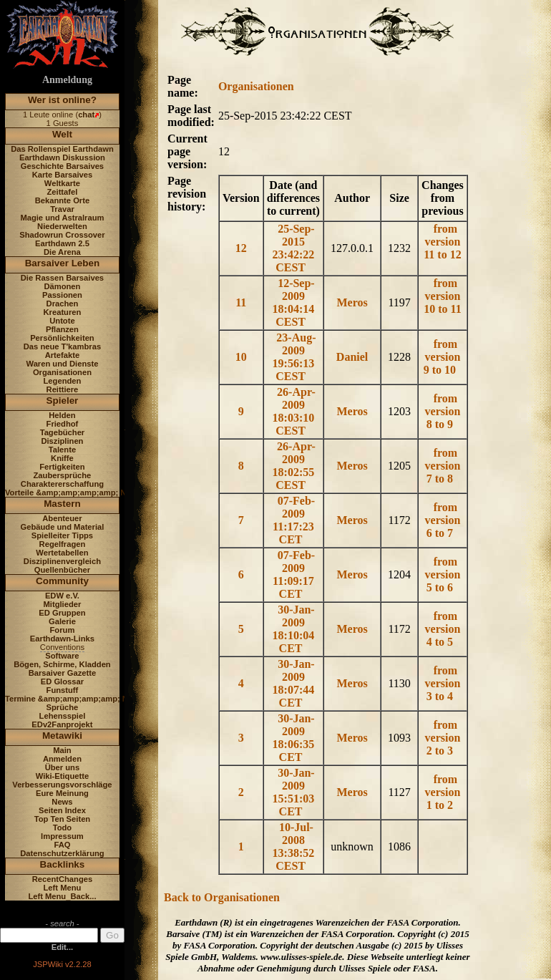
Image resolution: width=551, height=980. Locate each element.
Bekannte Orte (62, 200)
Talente (62, 450)
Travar (62, 209)
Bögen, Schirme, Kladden (62, 664)
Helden (62, 415)
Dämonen (62, 286)
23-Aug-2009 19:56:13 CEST (294, 357)
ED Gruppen (62, 613)
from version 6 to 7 (443, 520)
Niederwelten (62, 226)
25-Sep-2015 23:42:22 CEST (294, 248)
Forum (63, 630)
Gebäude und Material (63, 527)
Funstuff (63, 690)
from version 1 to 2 (443, 792)
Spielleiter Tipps (62, 535)
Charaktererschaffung (62, 484)
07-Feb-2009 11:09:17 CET (294, 574)
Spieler (63, 401)
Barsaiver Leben (63, 263)
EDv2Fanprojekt (62, 724)
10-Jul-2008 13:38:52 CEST (294, 846)
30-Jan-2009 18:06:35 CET (294, 738)
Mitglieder (63, 604)
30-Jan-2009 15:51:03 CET (294, 792)
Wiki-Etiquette (62, 776)
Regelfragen (63, 544)
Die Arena (62, 252)
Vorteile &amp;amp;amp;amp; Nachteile (81, 493)
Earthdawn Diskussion (62, 157)
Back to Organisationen (222, 897)
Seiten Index (62, 810)
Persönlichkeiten (62, 338)
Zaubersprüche (63, 475)
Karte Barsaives (63, 175)
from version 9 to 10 (442, 357)
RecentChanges (63, 879)
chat (86, 115)
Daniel (352, 357)
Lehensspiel (63, 716)
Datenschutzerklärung (62, 853)
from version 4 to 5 (443, 629)
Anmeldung (67, 80)
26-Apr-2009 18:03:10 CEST (294, 411)
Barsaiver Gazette (63, 673)
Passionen (62, 295)
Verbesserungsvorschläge (62, 785)
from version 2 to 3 (443, 738)
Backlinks (63, 864)
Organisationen (62, 372)
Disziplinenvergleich (62, 561)
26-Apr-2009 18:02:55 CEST (294, 466)
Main (62, 750)
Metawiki (62, 736)
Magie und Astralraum (62, 218)
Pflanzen (62, 329)
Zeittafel (62, 192)
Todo (63, 828)
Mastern (62, 504)
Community (62, 581)
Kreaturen (63, 312)
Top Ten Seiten (63, 819)
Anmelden (62, 759)
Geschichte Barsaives (62, 166)
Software (62, 656)
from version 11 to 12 (442, 242)
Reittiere (63, 389)
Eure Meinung (62, 793)
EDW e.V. (62, 596)
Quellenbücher (62, 570)
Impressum (62, 836)
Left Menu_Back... (62, 896)
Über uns (63, 767)
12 (243, 248)
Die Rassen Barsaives (62, 278)
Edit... (62, 947)
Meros (352, 302)
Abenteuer (62, 518)
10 (243, 357)
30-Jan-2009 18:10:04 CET (294, 629)
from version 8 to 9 (443, 411)
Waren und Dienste (62, 364)
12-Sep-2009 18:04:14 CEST (294, 302)
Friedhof (63, 424)
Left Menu (63, 888)
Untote (62, 321)
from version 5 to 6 (443, 574)
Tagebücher (63, 432)
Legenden (63, 381)
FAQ (62, 845)
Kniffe (62, 458)
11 (242, 302)
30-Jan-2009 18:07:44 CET (294, 683)
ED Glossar (62, 681)
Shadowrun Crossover (62, 235)
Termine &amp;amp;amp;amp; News (74, 699)
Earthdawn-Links (62, 639)
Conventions (62, 647)
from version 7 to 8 (443, 466)
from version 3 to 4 (443, 683)
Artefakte (63, 355)
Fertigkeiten (62, 467)
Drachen (63, 304)
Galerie (62, 621)
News (62, 802)
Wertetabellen (62, 553)
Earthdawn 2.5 (62, 243)
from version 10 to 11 (442, 296)
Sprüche (63, 707)
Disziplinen (62, 441)
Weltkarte (62, 183)
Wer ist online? (62, 100)
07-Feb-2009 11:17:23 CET (294, 520)
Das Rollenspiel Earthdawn (62, 149)
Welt (62, 134)
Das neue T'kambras (62, 346)
